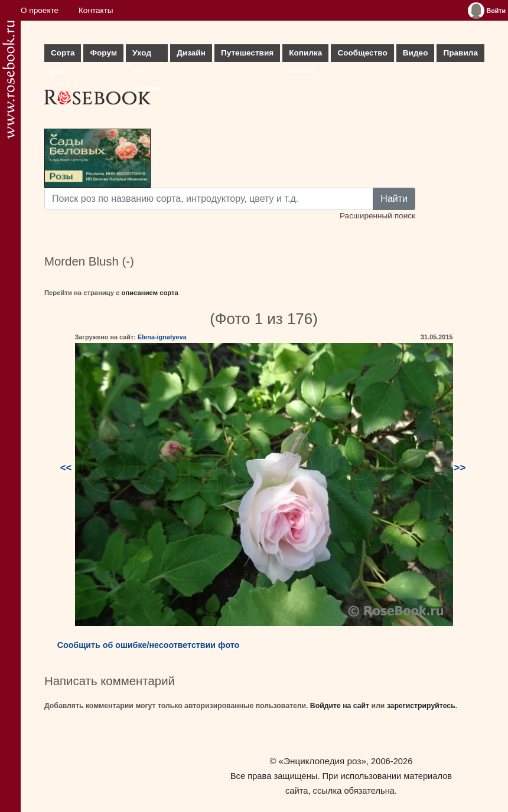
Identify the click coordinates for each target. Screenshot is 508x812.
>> (460, 468)
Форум (103, 53)
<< (66, 468)
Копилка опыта (305, 55)
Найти (394, 199)
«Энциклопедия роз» (323, 761)
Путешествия (247, 53)
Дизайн (191, 53)
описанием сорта (150, 293)
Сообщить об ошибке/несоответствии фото (149, 645)
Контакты (96, 10)
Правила (460, 53)
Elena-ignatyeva (162, 337)
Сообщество (362, 53)
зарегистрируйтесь (421, 706)
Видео (416, 53)
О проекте (40, 10)
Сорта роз (63, 55)
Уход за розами (147, 55)
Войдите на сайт (340, 706)
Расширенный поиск (377, 216)
